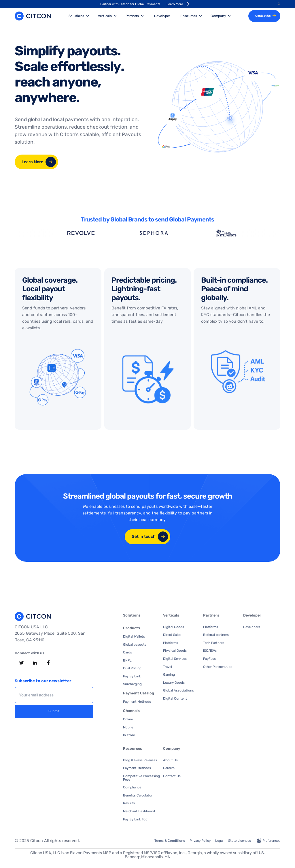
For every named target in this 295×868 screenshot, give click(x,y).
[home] (33, 16)
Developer (162, 16)
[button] (79, 16)
